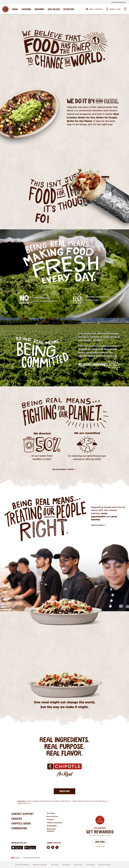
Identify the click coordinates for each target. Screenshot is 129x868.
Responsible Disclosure (51, 830)
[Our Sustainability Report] (64, 469)
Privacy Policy (90, 865)
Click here (21, 801)
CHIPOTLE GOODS (21, 823)
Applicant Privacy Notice (40, 865)
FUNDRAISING (19, 828)
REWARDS (39, 9)
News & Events (52, 816)
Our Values (51, 813)
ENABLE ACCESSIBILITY (119, 2)
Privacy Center (78, 865)
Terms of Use (55, 865)
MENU (15, 9)
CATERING (26, 9)
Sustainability (52, 826)
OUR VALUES (54, 9)
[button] (64, 791)
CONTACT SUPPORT (22, 814)
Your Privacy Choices (104, 865)
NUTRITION (69, 9)
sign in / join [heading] (115, 9)
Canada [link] (17, 858)
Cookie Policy (66, 865)
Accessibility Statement (22, 865)
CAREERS (17, 819)
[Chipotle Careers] (99, 525)
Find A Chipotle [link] (96, 9)
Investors (50, 820)
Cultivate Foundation (54, 823)
